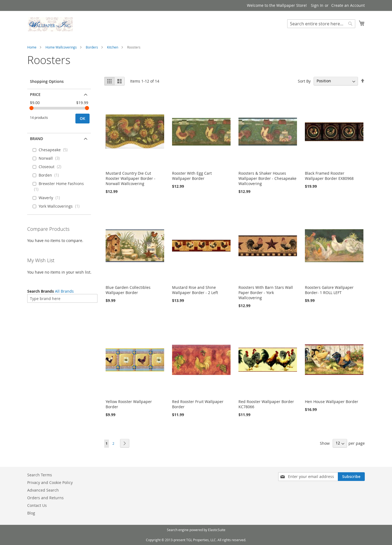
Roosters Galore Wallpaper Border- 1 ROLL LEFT (329, 290)
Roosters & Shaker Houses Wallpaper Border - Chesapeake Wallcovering (267, 178)
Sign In (317, 5)
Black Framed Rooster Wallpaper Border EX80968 (329, 176)
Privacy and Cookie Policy (50, 482)
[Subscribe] (351, 477)
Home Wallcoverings (61, 47)
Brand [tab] (36, 139)
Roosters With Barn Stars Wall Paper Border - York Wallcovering (266, 293)
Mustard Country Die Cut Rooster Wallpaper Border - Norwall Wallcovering (131, 178)
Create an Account (348, 5)
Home (32, 47)
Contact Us (37, 505)
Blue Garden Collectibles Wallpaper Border (128, 290)
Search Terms (40, 475)
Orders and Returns (45, 498)
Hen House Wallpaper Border (332, 402)
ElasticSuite (217, 530)
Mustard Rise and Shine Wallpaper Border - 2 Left (195, 290)
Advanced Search (43, 490)
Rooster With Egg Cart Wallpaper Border (192, 176)
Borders (92, 47)
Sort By (304, 81)
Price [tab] (35, 94)
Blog (31, 513)
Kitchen (113, 47)
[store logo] (50, 24)
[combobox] (321, 24)
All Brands (64, 291)
